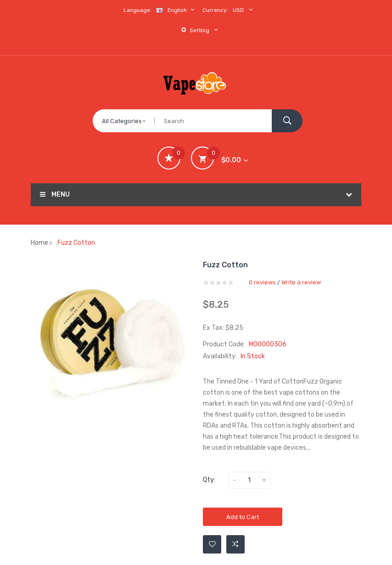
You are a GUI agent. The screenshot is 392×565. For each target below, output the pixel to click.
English (176, 10)
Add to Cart (243, 517)
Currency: (215, 10)
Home (39, 243)
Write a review (301, 282)
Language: (137, 10)
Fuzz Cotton (76, 243)
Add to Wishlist (212, 544)
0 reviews (262, 282)
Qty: (209, 480)
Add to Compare (235, 544)
